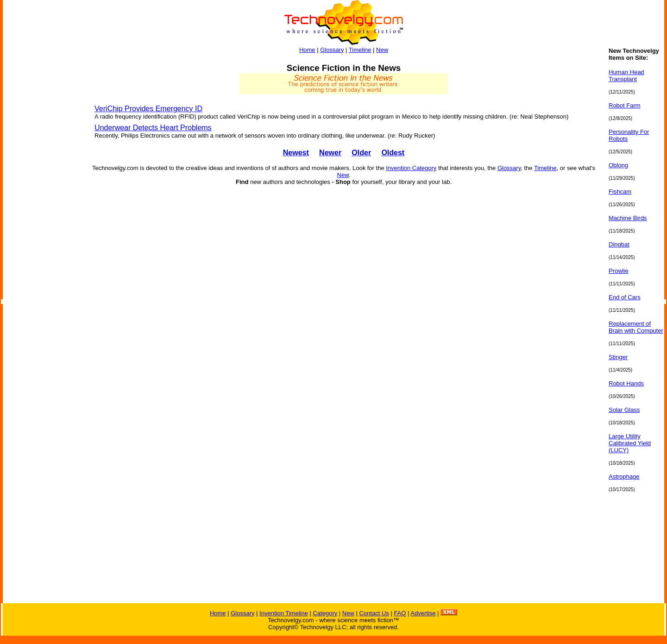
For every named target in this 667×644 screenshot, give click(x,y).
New (382, 50)
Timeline (360, 50)
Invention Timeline (284, 613)
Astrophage (624, 477)
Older (361, 153)
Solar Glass (624, 410)
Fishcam (620, 192)
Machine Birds (628, 218)
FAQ (400, 613)
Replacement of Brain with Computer (636, 327)
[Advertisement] (40, 186)
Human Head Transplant (626, 76)
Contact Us (374, 613)
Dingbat (619, 244)
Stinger (618, 357)
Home (307, 50)
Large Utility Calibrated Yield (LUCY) (630, 443)
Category (325, 613)
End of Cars (625, 297)
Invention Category (411, 168)
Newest (296, 153)
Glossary (332, 50)
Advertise (423, 613)
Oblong (618, 165)
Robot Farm (625, 105)
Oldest (393, 153)
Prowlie (619, 271)
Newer (330, 153)
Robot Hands (626, 383)
